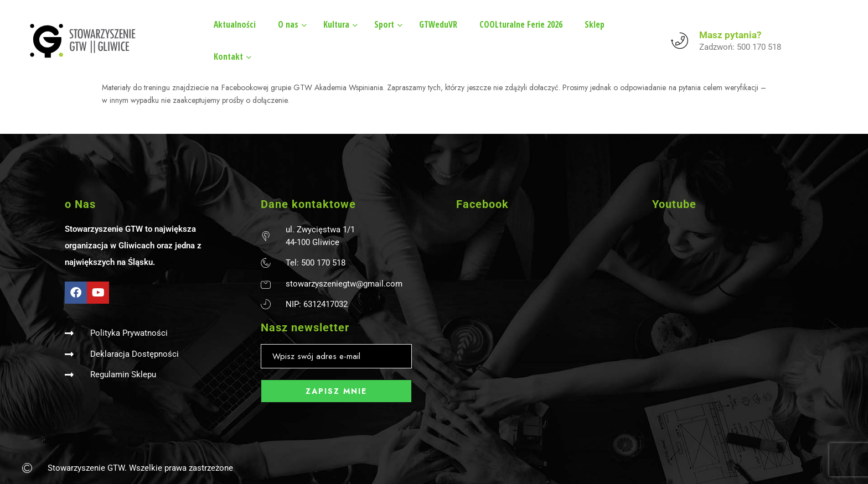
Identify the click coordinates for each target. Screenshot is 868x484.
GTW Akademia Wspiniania (338, 87)
